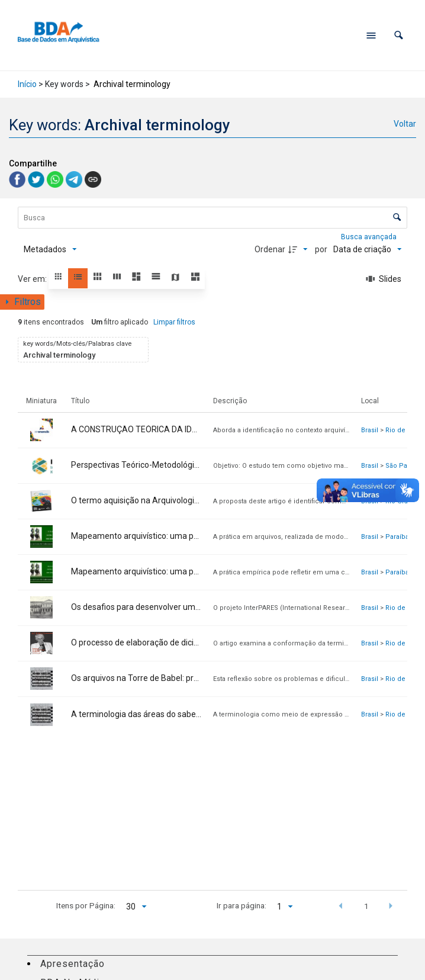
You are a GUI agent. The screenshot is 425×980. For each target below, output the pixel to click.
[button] (399, 35)
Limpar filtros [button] (174, 322)
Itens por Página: (86, 905)
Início (27, 84)
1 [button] (366, 906)
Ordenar (270, 249)
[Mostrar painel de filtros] (22, 302)
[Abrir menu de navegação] (371, 36)
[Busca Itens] (213, 218)
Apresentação (73, 964)
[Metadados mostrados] (50, 249)
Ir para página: (242, 905)
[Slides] (384, 279)
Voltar (405, 124)
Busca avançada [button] (370, 237)
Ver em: (33, 279)
